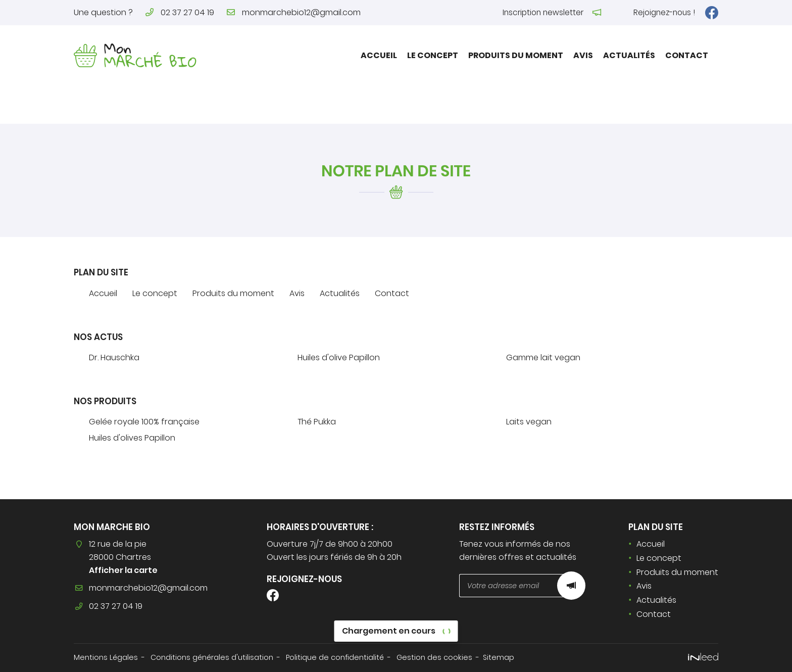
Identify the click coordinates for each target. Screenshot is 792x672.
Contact (687, 55)
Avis (583, 55)
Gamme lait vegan (543, 357)
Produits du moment (516, 55)
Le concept (433, 55)
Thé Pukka (317, 422)
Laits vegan (529, 422)
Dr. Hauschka (114, 357)
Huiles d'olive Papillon (339, 357)
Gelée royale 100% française (144, 422)
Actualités (629, 55)
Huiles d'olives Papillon (132, 438)
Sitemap (499, 657)
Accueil (379, 55)
